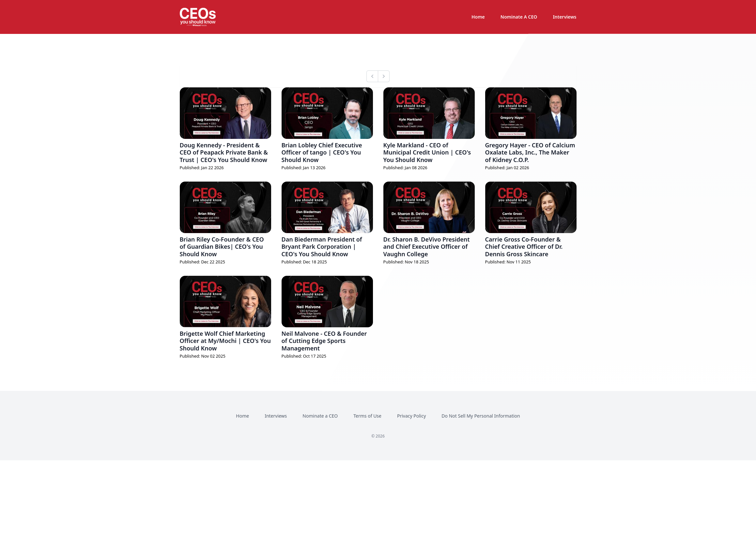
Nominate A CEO (519, 17)
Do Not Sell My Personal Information (481, 416)
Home (478, 17)
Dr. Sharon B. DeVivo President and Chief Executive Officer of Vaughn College (427, 247)
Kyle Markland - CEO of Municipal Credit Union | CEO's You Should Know (427, 152)
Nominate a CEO (320, 416)
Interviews (564, 17)
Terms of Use (367, 416)
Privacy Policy (411, 416)
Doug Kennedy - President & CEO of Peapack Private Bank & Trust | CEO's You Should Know (224, 152)
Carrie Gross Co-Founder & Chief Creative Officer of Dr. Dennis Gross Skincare (524, 247)
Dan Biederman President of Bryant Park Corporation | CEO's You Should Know (322, 247)
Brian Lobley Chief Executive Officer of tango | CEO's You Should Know (322, 152)
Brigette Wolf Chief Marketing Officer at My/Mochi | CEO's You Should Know (225, 341)
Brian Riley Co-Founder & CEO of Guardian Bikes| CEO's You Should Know (222, 247)
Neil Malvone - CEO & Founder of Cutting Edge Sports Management (324, 341)
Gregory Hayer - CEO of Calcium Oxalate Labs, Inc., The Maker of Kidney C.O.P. (530, 152)
